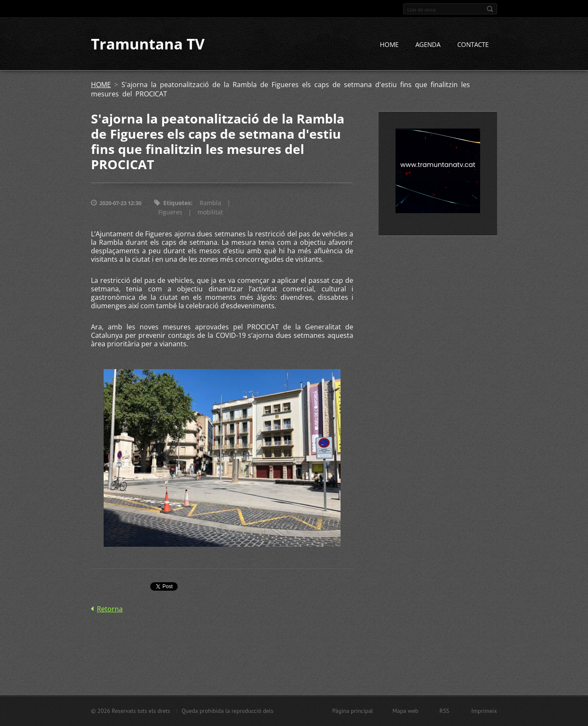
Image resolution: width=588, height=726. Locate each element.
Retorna (110, 610)
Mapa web (405, 711)
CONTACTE (473, 45)
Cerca (490, 9)
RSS (444, 711)
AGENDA (428, 45)
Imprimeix (484, 711)
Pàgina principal (352, 711)
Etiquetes (177, 204)
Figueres (170, 213)
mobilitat (210, 213)
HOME (389, 45)
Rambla (210, 204)
